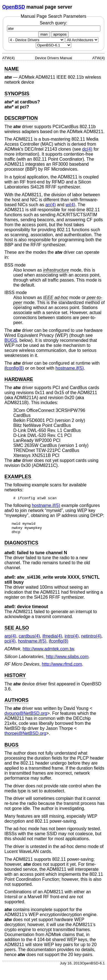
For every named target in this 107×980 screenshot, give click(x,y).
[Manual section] (36, 40)
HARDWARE (19, 379)
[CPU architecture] (82, 40)
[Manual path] (53, 45)
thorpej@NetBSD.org (25, 736)
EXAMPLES (18, 477)
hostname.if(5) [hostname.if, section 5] (70, 368)
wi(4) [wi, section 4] (71, 205)
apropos (60, 34)
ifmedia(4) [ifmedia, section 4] (52, 639)
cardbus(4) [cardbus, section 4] (29, 639)
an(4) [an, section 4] (51, 205)
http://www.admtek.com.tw (48, 651)
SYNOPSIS (17, 94)
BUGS (11, 340)
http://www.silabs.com (67, 659)
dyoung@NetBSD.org (26, 716)
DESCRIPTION (21, 118)
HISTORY (15, 678)
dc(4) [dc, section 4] (87, 149)
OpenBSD (14, 7)
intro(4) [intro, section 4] (72, 639)
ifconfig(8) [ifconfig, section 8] (14, 368)
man (44, 34)
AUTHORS (16, 703)
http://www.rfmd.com (62, 667)
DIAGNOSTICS (21, 545)
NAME (12, 69)
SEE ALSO (17, 630)
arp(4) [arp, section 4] (10, 639)
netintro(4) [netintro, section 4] (91, 639)
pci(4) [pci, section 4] (10, 644)
